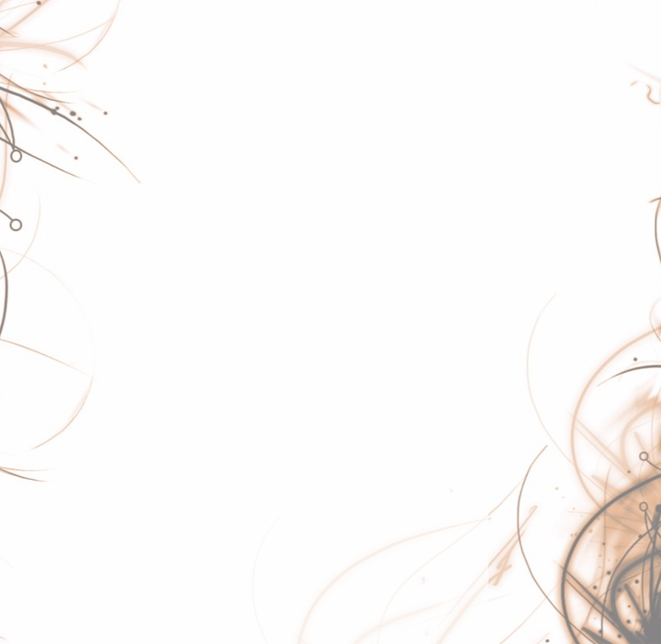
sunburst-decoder (209, 451)
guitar (189, 159)
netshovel (196, 305)
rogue (189, 396)
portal (189, 341)
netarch (193, 287)
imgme (191, 214)
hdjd (187, 177)
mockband (197, 250)
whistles (193, 597)
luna (187, 232)
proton (191, 360)
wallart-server (203, 561)
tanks (189, 469)
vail (186, 542)
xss (186, 615)
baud (188, 49)
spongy (192, 414)
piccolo (192, 323)
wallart (191, 579)
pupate (191, 378)
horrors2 (194, 195)
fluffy (188, 122)
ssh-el (190, 433)
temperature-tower (211, 487)
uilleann (193, 506)
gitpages (194, 140)
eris (186, 104)
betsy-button (201, 67)
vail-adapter (200, 524)
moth (188, 268)
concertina (197, 86)
